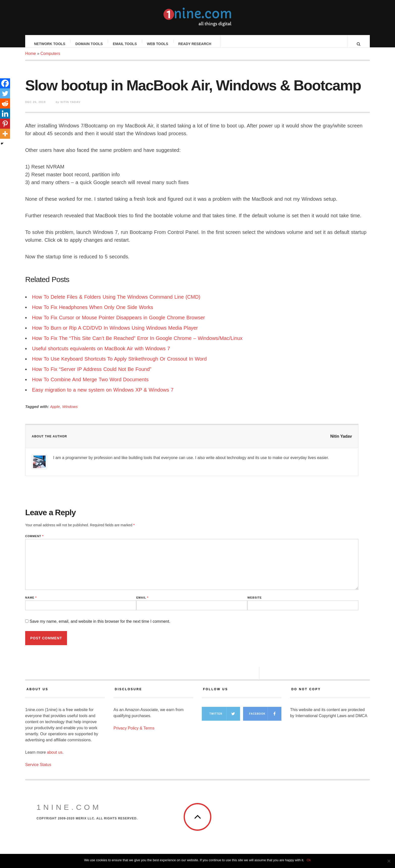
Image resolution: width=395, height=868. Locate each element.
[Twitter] (5, 93)
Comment (34, 541)
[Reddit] (5, 103)
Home (31, 59)
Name (31, 603)
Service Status (38, 770)
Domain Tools (89, 44)
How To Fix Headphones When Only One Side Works (93, 312)
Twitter (225, 719)
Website (255, 603)
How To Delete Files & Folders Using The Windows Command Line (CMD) (116, 302)
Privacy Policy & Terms (134, 733)
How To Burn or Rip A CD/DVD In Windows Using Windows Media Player (115, 333)
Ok (309, 860)
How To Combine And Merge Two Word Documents (90, 385)
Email (142, 603)
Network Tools (50, 44)
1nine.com (69, 812)
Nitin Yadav (341, 441)
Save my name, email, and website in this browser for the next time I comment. (100, 626)
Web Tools (158, 44)
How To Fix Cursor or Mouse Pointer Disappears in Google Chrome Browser (118, 323)
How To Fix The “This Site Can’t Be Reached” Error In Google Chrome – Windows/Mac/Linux (137, 343)
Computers (50, 59)
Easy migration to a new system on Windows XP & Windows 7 (103, 395)
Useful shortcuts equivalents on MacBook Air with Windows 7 (101, 354)
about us (55, 757)
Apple (55, 412)
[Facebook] (5, 83)
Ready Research (195, 44)
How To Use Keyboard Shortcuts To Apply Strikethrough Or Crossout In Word (119, 364)
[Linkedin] (5, 114)
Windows (70, 412)
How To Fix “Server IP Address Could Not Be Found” (92, 374)
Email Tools (125, 44)
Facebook (265, 719)
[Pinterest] (5, 124)
